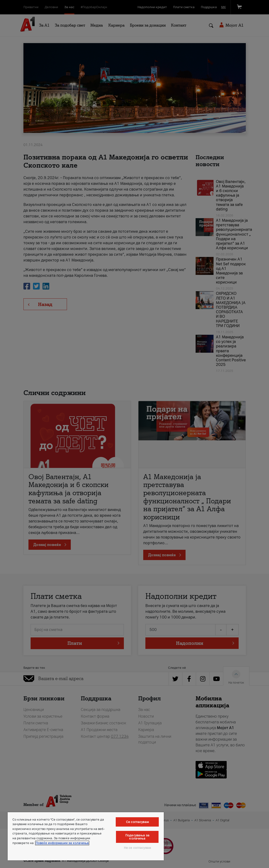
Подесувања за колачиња (137, 837)
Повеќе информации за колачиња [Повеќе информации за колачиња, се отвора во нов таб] (62, 843)
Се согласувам (137, 822)
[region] (86, 836)
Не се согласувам (137, 848)
